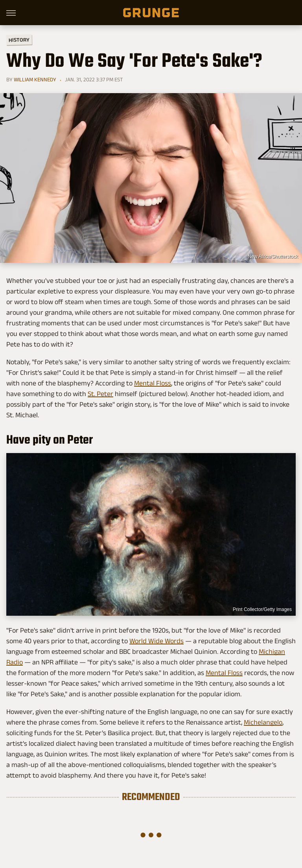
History (19, 39)
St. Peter (100, 394)
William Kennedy (35, 79)
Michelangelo (263, 722)
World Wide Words (157, 641)
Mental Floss (153, 383)
